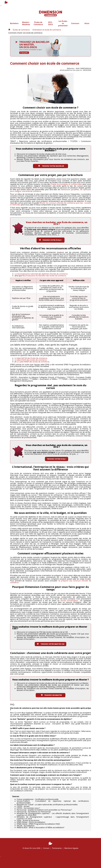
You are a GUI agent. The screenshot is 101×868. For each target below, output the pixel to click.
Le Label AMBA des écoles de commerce (33, 363)
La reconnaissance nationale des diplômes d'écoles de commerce (41, 276)
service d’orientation (69, 602)
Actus (87, 26)
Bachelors (14, 26)
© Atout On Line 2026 (32, 848)
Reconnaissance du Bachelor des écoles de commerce (44, 277)
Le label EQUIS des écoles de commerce (31, 362)
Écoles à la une (54, 862)
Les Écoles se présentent (63, 26)
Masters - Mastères (26, 26)
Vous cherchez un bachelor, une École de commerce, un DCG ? (57, 225)
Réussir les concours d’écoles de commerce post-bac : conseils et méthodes (51, 206)
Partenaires (57, 848)
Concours (75, 26)
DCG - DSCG (51, 26)
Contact (46, 848)
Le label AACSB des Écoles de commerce (31, 360)
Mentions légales (71, 848)
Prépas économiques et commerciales (66, 186)
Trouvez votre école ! (57, 461)
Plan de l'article (43, 862)
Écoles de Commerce (38, 26)
